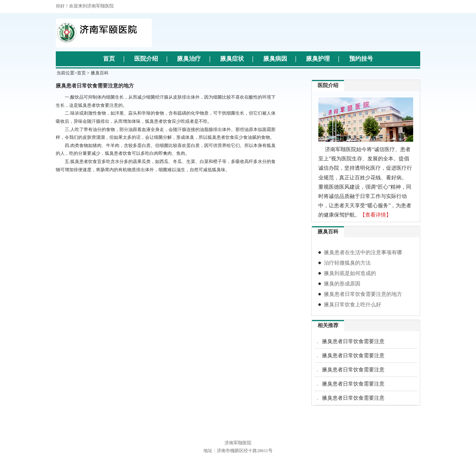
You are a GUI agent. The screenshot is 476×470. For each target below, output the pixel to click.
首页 (109, 59)
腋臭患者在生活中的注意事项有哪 (363, 252)
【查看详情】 (376, 215)
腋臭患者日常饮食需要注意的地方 (363, 294)
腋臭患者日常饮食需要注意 (353, 341)
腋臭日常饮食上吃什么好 (353, 305)
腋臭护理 (318, 59)
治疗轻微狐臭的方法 (347, 263)
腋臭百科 (100, 73)
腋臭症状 (232, 59)
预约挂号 (361, 59)
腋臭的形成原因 (342, 284)
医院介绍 (146, 59)
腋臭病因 (275, 59)
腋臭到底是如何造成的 (350, 273)
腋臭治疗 (189, 59)
